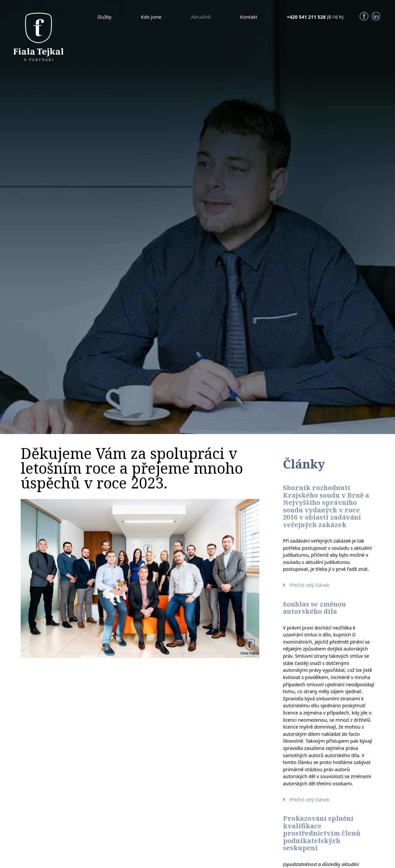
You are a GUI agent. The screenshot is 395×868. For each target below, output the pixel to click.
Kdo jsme (151, 17)
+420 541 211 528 (307, 17)
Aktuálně (201, 17)
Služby (104, 17)
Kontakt (249, 17)
